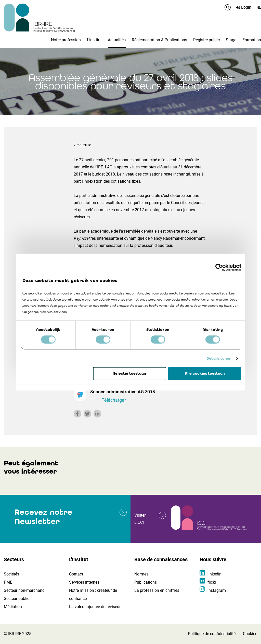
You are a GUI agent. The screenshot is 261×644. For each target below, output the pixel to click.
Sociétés (11, 574)
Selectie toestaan (130, 373)
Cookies (250, 634)
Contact (76, 574)
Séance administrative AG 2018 (149, 396)
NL (259, 7)
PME (8, 582)
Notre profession (66, 40)
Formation (252, 40)
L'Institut (94, 40)
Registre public (206, 40)
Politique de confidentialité (212, 634)
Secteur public (17, 599)
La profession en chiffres (157, 590)
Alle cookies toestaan (205, 373)
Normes (141, 574)
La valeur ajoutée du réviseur (95, 607)
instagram (217, 590)
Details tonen (219, 358)
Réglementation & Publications (159, 40)
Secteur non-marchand (24, 590)
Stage (231, 40)
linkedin (214, 574)
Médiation (13, 607)
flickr (212, 582)
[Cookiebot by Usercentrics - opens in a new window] (219, 267)
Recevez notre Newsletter (43, 517)
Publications (146, 582)
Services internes (84, 582)
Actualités (117, 40)
